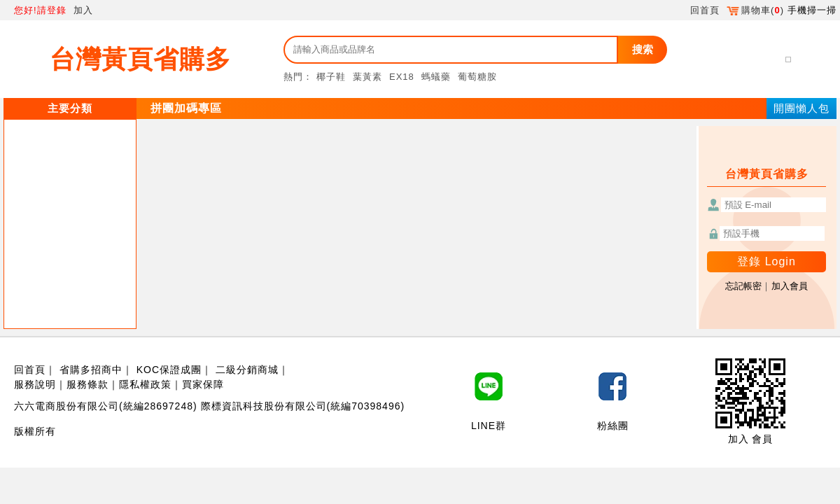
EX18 (402, 77)
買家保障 (203, 384)
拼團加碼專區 (186, 108)
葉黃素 (367, 77)
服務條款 (87, 384)
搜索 (643, 49)
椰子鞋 (331, 77)
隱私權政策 (145, 384)
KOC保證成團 (169, 370)
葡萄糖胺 (477, 77)
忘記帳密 (743, 286)
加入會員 (790, 286)
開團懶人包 (801, 108)
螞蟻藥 (436, 77)
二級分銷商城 (247, 370)
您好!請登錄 (40, 10)
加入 (83, 10)
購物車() (755, 10)
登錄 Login (766, 261)
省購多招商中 (91, 370)
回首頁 (705, 10)
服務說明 (35, 384)
